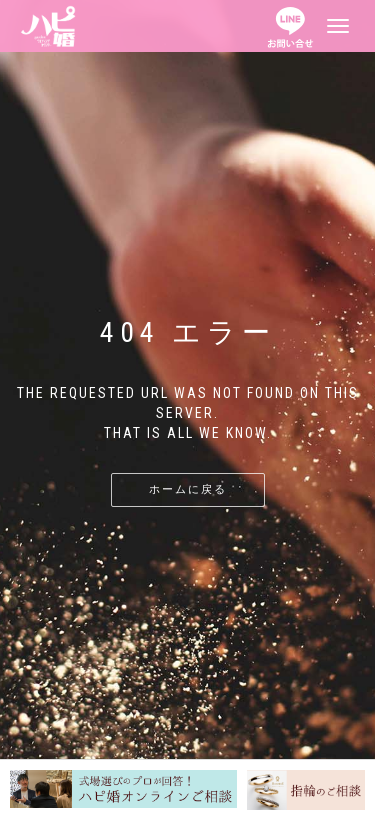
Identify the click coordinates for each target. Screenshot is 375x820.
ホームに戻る (188, 489)
